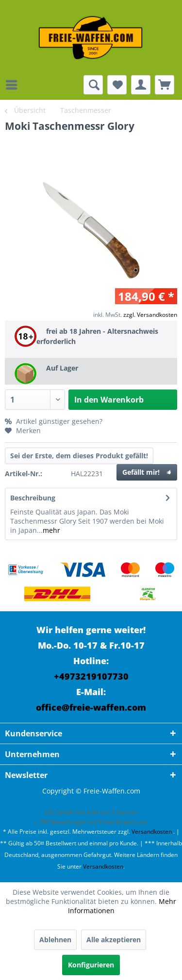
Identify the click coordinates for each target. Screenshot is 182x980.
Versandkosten (152, 832)
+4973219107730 (91, 676)
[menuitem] (14, 85)
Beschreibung (33, 498)
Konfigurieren (91, 965)
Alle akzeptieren (114, 940)
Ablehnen (55, 940)
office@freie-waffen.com (91, 707)
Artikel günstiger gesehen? (54, 421)
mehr (51, 530)
